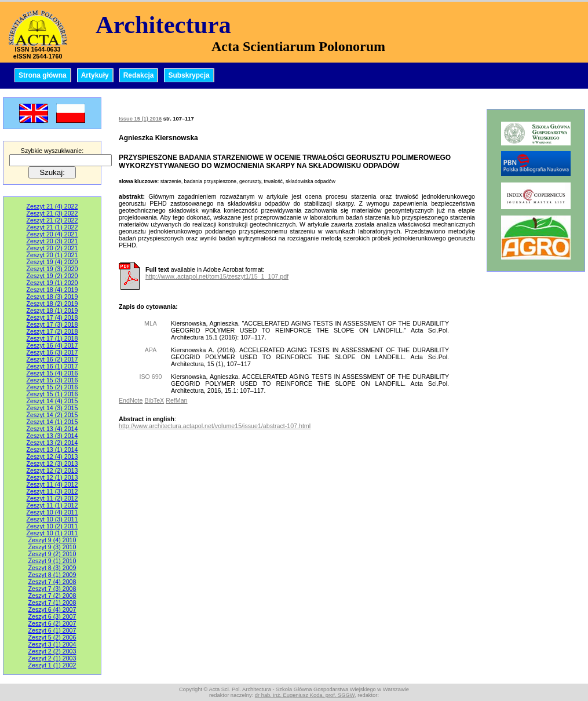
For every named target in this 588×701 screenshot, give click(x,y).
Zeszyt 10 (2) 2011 (52, 526)
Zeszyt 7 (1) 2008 (52, 603)
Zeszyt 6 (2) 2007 (52, 623)
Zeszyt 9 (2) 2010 (52, 554)
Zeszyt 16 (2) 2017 (52, 359)
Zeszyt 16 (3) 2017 (52, 352)
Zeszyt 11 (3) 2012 (52, 491)
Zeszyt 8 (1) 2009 (52, 575)
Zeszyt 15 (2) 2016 (52, 387)
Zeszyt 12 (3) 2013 (52, 463)
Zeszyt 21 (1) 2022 (52, 227)
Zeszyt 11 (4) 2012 (52, 484)
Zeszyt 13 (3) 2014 (52, 436)
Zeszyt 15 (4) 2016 (52, 373)
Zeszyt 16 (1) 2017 (52, 366)
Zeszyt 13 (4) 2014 (52, 429)
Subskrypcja (189, 75)
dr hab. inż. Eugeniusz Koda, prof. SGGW (305, 695)
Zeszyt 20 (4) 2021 (52, 234)
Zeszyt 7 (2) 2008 (52, 596)
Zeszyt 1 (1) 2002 (52, 665)
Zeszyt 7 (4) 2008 (52, 582)
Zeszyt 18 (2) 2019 (52, 304)
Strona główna (43, 75)
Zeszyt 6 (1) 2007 (52, 630)
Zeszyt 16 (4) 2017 (52, 345)
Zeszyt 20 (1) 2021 (52, 255)
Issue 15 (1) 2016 (140, 119)
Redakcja (139, 75)
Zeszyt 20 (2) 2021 (52, 248)
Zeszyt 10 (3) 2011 (52, 519)
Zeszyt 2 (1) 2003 (52, 658)
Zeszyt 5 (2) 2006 (52, 637)
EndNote (131, 400)
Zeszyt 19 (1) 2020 (52, 283)
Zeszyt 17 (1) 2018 (52, 338)
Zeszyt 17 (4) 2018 (52, 317)
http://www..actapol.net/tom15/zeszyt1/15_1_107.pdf (217, 276)
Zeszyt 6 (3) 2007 (52, 616)
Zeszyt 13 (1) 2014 (52, 450)
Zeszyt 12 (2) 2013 (52, 470)
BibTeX (154, 400)
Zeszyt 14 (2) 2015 (52, 415)
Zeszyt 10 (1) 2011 (52, 533)
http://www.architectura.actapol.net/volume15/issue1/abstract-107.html (215, 426)
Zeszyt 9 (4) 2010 (52, 540)
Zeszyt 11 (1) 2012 (52, 505)
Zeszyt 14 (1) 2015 (52, 422)
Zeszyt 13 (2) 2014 (52, 443)
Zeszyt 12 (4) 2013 (52, 457)
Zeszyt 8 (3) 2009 (52, 568)
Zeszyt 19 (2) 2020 (52, 276)
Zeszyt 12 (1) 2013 (52, 477)
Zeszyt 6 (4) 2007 (52, 609)
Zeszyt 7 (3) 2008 (52, 589)
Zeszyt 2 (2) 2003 (52, 651)
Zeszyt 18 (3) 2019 (52, 297)
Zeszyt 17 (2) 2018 (52, 331)
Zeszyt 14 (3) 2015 (52, 408)
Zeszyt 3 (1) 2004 (52, 644)
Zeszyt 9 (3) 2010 (52, 547)
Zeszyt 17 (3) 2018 (52, 324)
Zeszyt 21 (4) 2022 (52, 206)
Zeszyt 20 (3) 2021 (52, 241)
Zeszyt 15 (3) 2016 (52, 380)
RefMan (176, 400)
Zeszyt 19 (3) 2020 (52, 269)
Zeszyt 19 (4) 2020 (52, 262)
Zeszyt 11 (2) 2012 (52, 498)
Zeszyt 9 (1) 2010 (52, 561)
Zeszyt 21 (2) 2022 (52, 220)
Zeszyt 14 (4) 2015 (52, 401)
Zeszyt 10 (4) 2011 (52, 512)
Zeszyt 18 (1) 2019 (52, 311)
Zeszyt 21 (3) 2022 (52, 213)
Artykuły (95, 75)
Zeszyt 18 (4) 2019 (52, 290)
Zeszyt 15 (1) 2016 (52, 394)
